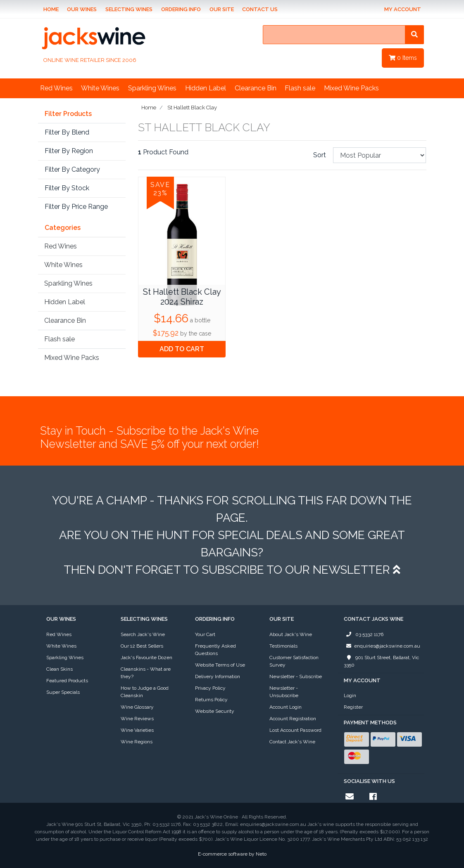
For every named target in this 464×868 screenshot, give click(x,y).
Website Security (215, 711)
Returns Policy (211, 700)
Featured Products (67, 681)
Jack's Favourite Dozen (146, 658)
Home (51, 9)
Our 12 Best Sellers (142, 646)
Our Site (222, 9)
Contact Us (260, 9)
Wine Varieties (137, 730)
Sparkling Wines (152, 88)
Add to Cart (182, 349)
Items (403, 58)
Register (353, 707)
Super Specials (63, 692)
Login (350, 695)
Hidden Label (206, 88)
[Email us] (350, 797)
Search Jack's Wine (143, 634)
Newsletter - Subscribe (296, 676)
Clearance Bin (256, 88)
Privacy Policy (210, 688)
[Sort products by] (380, 155)
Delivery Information (218, 676)
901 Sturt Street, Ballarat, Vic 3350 (381, 661)
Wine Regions (137, 742)
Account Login (286, 707)
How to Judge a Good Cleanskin (145, 692)
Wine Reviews (137, 719)
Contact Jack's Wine (292, 742)
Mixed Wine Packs (351, 88)
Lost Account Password (295, 730)
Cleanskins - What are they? (146, 673)
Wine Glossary (137, 707)
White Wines (100, 88)
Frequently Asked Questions (215, 650)
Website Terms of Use (220, 665)
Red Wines (56, 88)
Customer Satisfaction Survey (294, 661)
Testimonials (283, 646)
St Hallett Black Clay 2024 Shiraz (182, 297)
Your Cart (205, 634)
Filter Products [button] (68, 114)
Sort (320, 155)
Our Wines (82, 9)
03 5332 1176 (364, 634)
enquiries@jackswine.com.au (382, 646)
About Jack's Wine (291, 634)
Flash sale (300, 88)
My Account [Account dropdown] (403, 9)
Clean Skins (59, 669)
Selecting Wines (129, 9)
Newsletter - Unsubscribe (284, 692)
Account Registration (293, 719)
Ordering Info (181, 9)
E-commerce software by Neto (232, 854)
